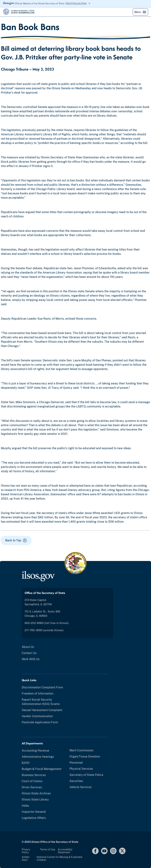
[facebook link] (95, 851)
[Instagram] (113, 851)
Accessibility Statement (65, 851)
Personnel (76, 763)
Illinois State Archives (36, 793)
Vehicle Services (81, 787)
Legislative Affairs (34, 818)
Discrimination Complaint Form (42, 687)
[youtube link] (104, 851)
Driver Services (32, 787)
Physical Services (81, 769)
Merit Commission (81, 750)
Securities (76, 781)
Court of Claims (32, 781)
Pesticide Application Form (40, 722)
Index (25, 806)
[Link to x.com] (122, 851)
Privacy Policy (26, 851)
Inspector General (34, 812)
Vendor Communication (37, 716)
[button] (16, 540)
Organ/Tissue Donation (85, 757)
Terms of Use (48, 849)
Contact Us (29, 653)
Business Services (34, 775)
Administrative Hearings (38, 757)
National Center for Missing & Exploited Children (59, 858)
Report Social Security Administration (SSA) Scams (41, 702)
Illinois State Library (35, 800)
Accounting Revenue (35, 751)
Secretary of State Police (86, 775)
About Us (28, 647)
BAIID (26, 763)
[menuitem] (68, 647)
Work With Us (31, 659)
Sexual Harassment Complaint (42, 710)
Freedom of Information (38, 694)
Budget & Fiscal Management (42, 769)
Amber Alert (26, 858)
